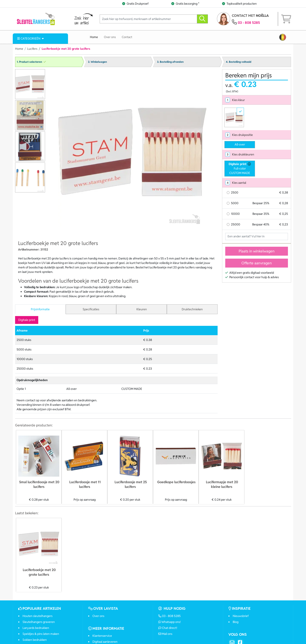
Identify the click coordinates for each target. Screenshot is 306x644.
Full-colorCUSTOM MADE (240, 168)
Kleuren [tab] (142, 309)
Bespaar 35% (261, 214)
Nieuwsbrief (241, 616)
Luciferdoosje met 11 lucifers (85, 484)
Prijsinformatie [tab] (40, 309)
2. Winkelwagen (97, 62)
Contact (127, 37)
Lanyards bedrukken (36, 628)
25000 (236, 224)
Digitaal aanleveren (105, 642)
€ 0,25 (284, 214)
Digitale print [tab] (27, 320)
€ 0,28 (284, 203)
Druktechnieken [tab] (192, 309)
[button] (283, 37)
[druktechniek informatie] (249, 164)
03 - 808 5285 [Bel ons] (170, 616)
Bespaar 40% (261, 224)
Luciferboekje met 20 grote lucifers (39, 572)
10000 (235, 214)
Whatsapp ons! (170, 622)
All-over (240, 144)
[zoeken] (202, 19)
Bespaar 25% (261, 203)
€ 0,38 (284, 192)
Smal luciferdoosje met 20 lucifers (39, 484)
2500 (235, 192)
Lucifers (32, 49)
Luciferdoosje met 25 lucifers (131, 484)
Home (94, 37)
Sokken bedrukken (35, 640)
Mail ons (165, 634)
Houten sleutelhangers (38, 616)
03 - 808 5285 (249, 23)
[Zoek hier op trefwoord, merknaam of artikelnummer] (148, 19)
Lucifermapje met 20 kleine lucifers (222, 484)
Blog (236, 622)
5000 (235, 203)
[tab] (257, 100)
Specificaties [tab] (91, 309)
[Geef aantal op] (257, 237)
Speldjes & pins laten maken (41, 634)
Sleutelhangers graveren (39, 622)
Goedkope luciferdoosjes (176, 482)
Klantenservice (102, 636)
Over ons (110, 37)
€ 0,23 (284, 224)
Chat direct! (168, 628)
